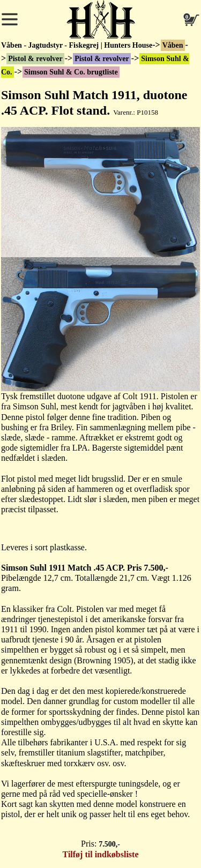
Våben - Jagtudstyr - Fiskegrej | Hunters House (77, 45)
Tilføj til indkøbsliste (101, 854)
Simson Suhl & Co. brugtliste (71, 72)
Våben (173, 45)
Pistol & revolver (35, 59)
